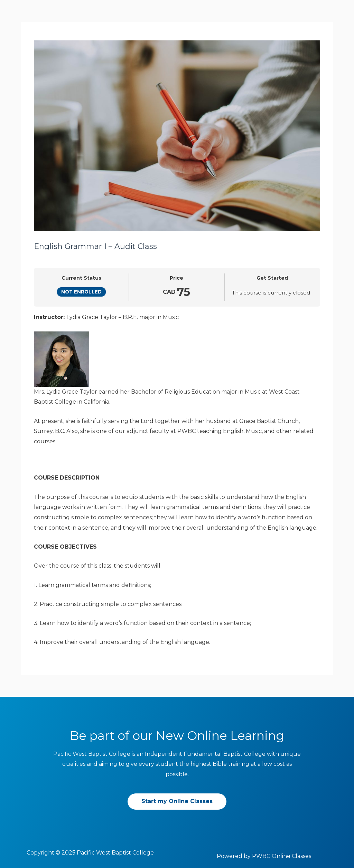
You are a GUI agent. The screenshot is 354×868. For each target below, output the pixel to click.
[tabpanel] (177, 480)
